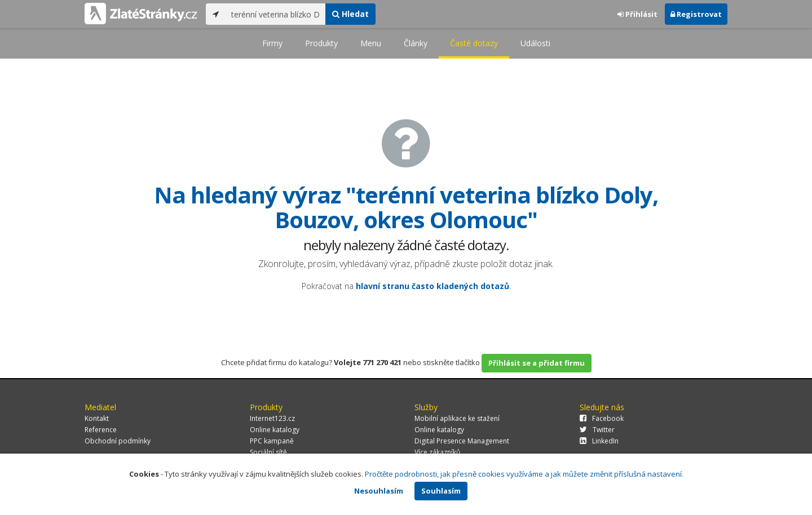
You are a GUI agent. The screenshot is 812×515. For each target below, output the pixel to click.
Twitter (597, 430)
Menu (371, 43)
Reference (101, 430)
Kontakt (97, 418)
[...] (275, 14)
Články (416, 43)
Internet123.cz (272, 418)
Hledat (350, 14)
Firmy (272, 43)
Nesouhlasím (379, 491)
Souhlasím (441, 491)
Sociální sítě (268, 452)
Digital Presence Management (462, 441)
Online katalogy (275, 430)
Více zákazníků (437, 452)
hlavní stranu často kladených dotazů (433, 286)
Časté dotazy (474, 43)
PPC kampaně (272, 441)
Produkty (321, 43)
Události (535, 43)
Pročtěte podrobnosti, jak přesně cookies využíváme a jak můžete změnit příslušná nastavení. (524, 474)
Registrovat (696, 14)
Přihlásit (637, 14)
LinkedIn (599, 441)
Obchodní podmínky (118, 441)
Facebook (602, 418)
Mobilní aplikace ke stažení (457, 418)
